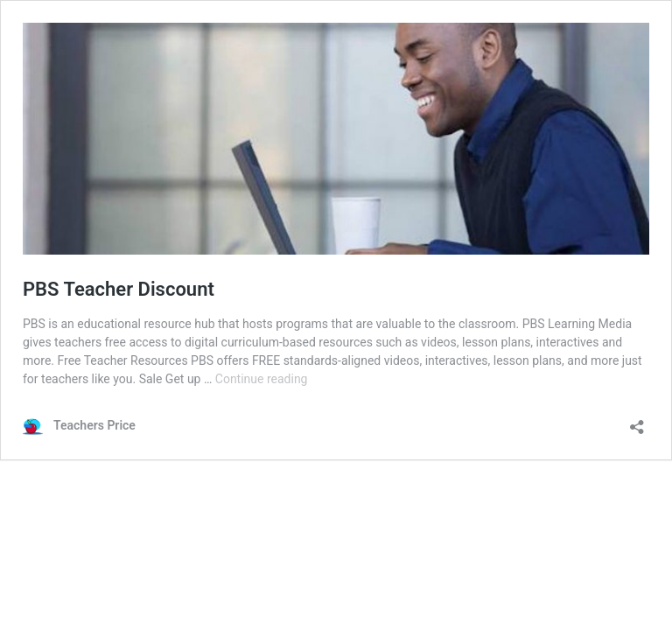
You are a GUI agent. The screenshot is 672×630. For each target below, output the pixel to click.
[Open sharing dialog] (637, 421)
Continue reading (262, 379)
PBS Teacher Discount (119, 289)
